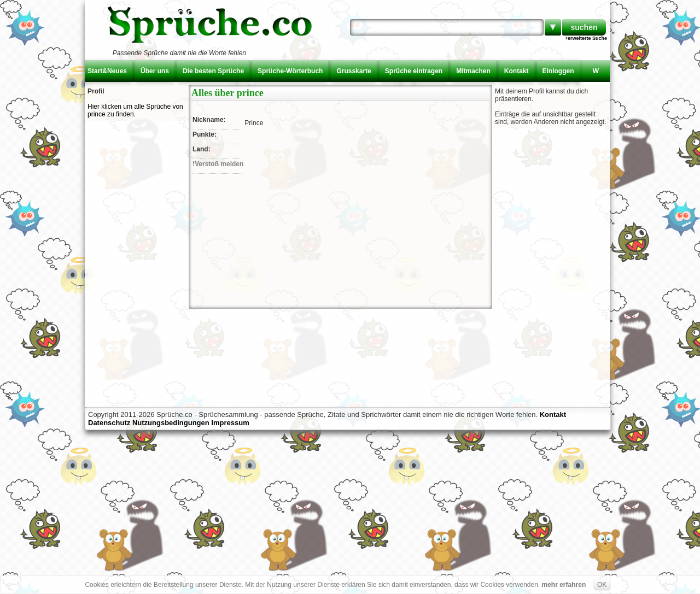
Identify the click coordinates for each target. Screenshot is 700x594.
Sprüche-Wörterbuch (290, 71)
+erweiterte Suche (586, 38)
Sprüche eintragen (414, 71)
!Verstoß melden (218, 164)
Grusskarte (354, 71)
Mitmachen (473, 71)
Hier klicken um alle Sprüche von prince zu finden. (135, 110)
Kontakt (517, 71)
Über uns (155, 71)
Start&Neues (107, 71)
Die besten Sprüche (213, 71)
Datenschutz (109, 423)
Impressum (230, 423)
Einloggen (558, 71)
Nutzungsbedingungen (171, 423)
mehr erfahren (564, 585)
